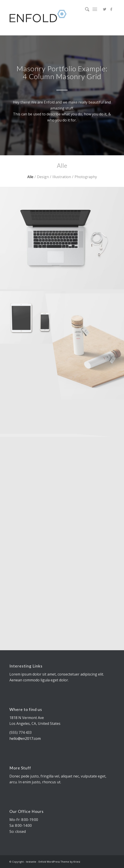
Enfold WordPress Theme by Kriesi (59, 862)
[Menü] (95, 9)
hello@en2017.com (25, 738)
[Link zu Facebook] (111, 9)
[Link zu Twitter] (105, 9)
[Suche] (85, 9)
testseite (31, 862)
